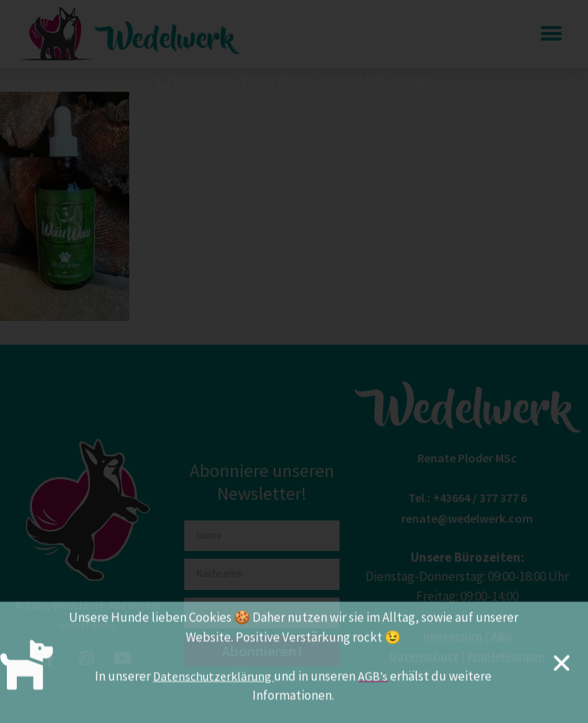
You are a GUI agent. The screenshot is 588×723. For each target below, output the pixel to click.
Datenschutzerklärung (213, 682)
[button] (562, 669)
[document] (294, 361)
